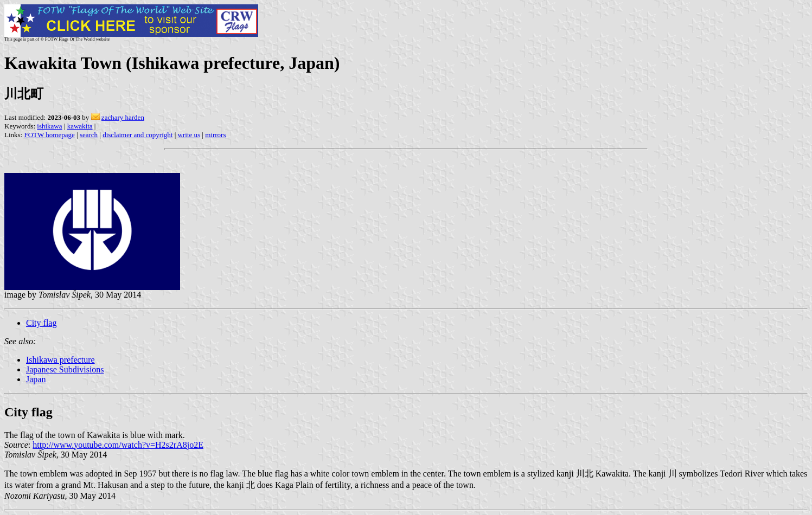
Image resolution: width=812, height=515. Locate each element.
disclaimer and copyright (138, 135)
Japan (36, 379)
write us (189, 135)
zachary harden (123, 117)
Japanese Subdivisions (65, 369)
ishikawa (49, 126)
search (89, 135)
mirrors (215, 135)
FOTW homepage (49, 135)
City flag (41, 323)
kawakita (80, 126)
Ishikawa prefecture (60, 360)
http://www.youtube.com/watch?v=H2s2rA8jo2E (118, 445)
